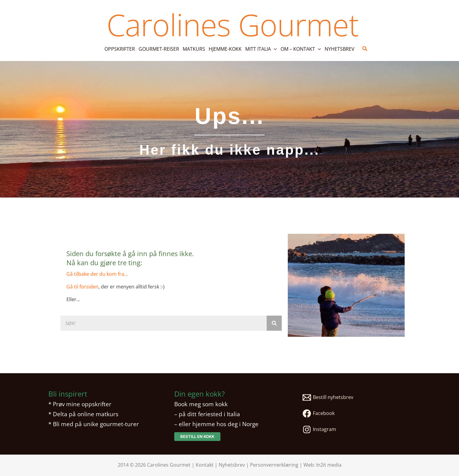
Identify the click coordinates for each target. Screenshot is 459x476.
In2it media (329, 465)
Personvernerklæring (274, 465)
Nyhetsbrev (232, 465)
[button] (274, 49)
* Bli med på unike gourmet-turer (94, 424)
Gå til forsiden (82, 287)
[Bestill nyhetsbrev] (355, 397)
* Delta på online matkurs (83, 414)
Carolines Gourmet (233, 24)
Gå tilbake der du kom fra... (97, 274)
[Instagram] (355, 429)
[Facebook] (355, 413)
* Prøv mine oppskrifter (80, 404)
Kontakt (205, 465)
